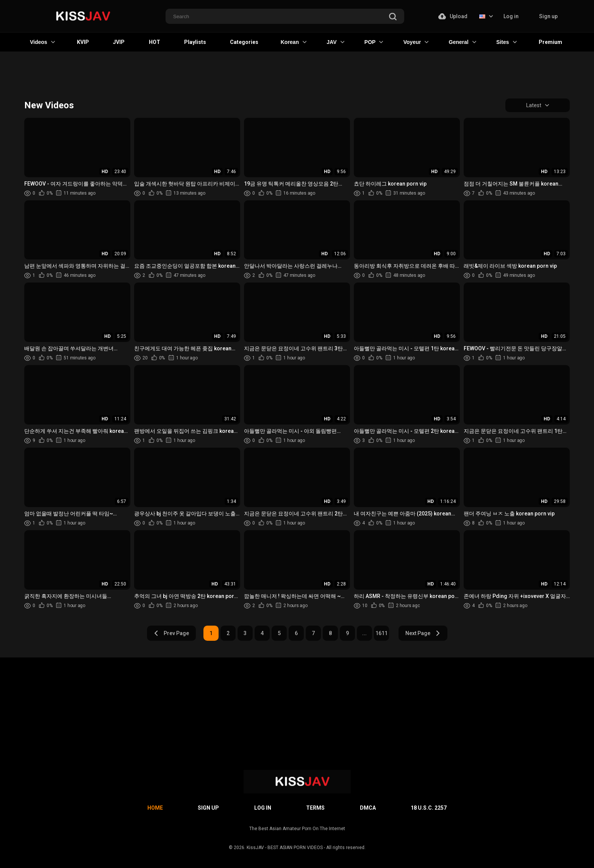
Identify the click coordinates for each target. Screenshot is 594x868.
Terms (315, 808)
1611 (381, 633)
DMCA (368, 808)
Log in (511, 16)
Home (155, 808)
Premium (550, 42)
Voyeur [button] (416, 42)
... (364, 633)
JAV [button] (335, 42)
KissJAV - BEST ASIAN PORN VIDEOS (285, 848)
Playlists (195, 42)
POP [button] (374, 42)
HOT (155, 42)
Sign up (548, 16)
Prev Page (171, 633)
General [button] (463, 42)
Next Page (423, 633)
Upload (453, 16)
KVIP (83, 42)
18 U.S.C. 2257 (429, 808)
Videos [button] (42, 42)
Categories (244, 42)
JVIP (119, 42)
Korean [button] (294, 42)
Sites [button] (506, 42)
